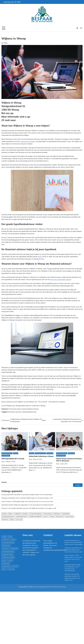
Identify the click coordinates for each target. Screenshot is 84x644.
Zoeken (4, 482)
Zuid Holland (6, 456)
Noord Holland (27, 409)
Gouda (16, 453)
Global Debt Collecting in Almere (41, 456)
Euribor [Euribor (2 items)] (25, 513)
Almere (32, 453)
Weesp (36, 409)
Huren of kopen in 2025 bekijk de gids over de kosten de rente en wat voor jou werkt (27, 501)
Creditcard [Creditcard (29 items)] (17, 513)
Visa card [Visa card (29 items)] (19, 519)
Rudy (6, 43)
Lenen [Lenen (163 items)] (45, 516)
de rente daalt (64, 387)
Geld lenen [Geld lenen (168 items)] (57, 513)
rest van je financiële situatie (61, 279)
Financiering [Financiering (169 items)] (48, 513)
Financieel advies (15, 409)
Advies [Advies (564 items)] (4, 513)
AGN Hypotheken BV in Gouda (13, 459)
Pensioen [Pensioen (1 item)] (5, 519)
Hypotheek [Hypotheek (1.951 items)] (66, 513)
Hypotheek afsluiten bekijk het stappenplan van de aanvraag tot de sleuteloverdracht (27, 505)
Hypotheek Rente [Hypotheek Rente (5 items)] (22, 516)
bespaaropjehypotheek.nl (43, 587)
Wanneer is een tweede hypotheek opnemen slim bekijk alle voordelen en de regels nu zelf (29, 508)
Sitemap (56, 587)
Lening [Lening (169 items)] (52, 516)
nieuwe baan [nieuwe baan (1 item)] (69, 516)
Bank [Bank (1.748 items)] (10, 513)
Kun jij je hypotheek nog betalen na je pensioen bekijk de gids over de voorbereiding (27, 494)
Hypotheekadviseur (29, 412)
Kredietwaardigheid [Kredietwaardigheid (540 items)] (35, 516)
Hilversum (71, 453)
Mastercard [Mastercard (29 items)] (60, 516)
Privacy (63, 587)
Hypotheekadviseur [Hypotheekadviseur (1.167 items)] (8, 516)
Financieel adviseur (15, 412)
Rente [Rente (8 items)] (12, 519)
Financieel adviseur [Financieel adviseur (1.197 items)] (36, 513)
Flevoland (50, 453)
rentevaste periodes (28, 141)
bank (40, 257)
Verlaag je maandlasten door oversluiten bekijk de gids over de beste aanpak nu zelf (27, 498)
